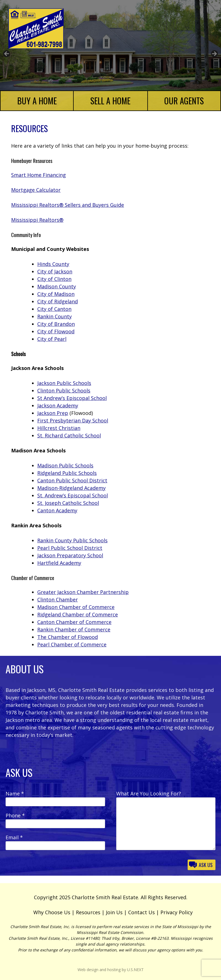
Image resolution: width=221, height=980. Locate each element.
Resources (88, 912)
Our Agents (184, 101)
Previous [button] (7, 54)
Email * (14, 837)
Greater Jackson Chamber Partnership (83, 592)
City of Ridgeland (58, 301)
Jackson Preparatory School (70, 555)
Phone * (15, 815)
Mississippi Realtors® (37, 220)
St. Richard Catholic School (69, 435)
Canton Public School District (72, 480)
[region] (110, 56)
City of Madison (56, 294)
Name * (15, 793)
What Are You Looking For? (149, 793)
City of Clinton (54, 279)
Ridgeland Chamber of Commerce (78, 614)
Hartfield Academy (59, 563)
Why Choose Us (52, 912)
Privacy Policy (177, 912)
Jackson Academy (58, 405)
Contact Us (141, 912)
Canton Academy (57, 510)
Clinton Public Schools (64, 391)
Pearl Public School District (70, 548)
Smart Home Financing (39, 175)
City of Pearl (52, 339)
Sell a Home (110, 101)
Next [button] (214, 54)
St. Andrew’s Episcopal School (73, 495)
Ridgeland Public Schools (67, 473)
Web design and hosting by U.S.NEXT (111, 970)
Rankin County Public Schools (72, 540)
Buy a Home (37, 101)
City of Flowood (56, 331)
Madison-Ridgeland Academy (71, 488)
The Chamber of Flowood (68, 637)
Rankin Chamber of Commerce (74, 629)
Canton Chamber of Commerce (74, 622)
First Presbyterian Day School (73, 420)
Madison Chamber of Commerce (76, 607)
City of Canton (54, 309)
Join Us (114, 912)
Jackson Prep (53, 413)
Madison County (57, 286)
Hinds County (53, 264)
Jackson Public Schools (64, 383)
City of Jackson (55, 271)
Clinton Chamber (58, 599)
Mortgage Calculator (36, 190)
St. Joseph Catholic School (68, 503)
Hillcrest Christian (59, 428)
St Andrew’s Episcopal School (72, 398)
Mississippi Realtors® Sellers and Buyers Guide (68, 205)
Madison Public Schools (65, 465)
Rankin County (54, 316)
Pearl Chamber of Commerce (72, 644)
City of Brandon (56, 324)
